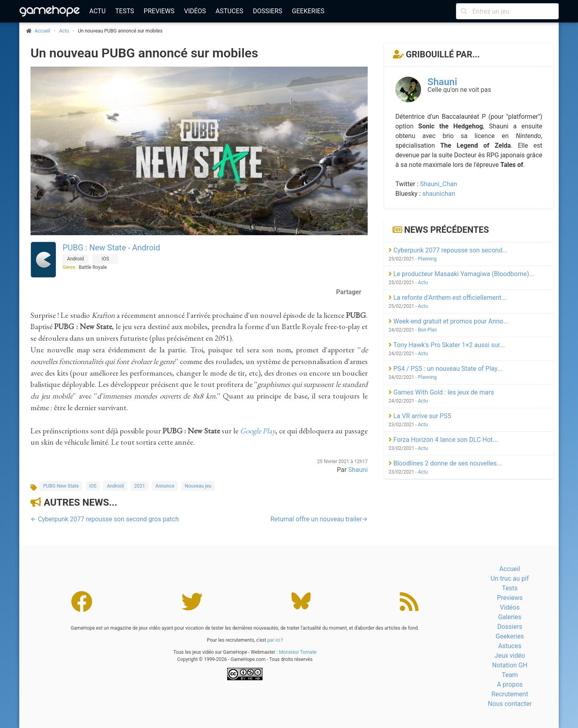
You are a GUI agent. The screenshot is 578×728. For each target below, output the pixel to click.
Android (115, 486)
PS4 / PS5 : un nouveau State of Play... (445, 369)
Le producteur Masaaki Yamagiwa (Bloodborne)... (461, 274)
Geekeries (308, 11)
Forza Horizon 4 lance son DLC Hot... (443, 440)
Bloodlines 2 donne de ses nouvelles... (445, 463)
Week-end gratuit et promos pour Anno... (448, 321)
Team (510, 675)
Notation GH (510, 665)
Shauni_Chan (439, 184)
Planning (427, 259)
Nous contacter (510, 704)
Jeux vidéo (510, 656)
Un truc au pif (510, 579)
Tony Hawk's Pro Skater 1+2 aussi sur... (447, 345)
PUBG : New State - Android (111, 248)
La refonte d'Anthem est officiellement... (448, 298)
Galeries (510, 617)
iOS (93, 486)
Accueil (510, 569)
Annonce (165, 486)
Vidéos (195, 11)
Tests (125, 11)
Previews (159, 11)
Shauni (358, 470)
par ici (274, 640)
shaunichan (439, 194)
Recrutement (510, 694)
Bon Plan (427, 330)
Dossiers (268, 11)
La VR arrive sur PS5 (420, 416)
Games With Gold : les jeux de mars (441, 392)
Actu (98, 11)
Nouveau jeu (198, 486)
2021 (139, 486)
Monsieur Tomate (298, 652)
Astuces (229, 11)
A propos (510, 684)
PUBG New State (61, 486)
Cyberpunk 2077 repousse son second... (448, 250)
